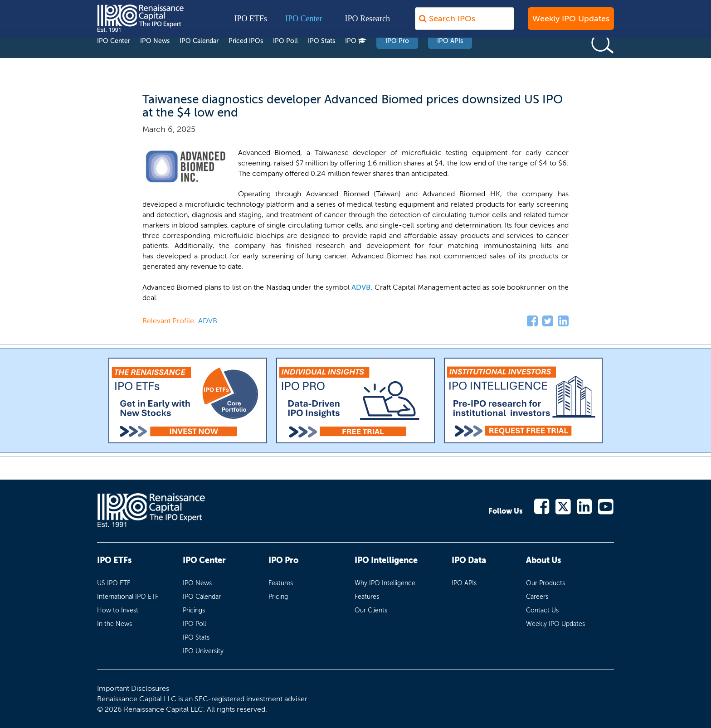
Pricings (194, 610)
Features (281, 583)
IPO (356, 58)
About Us (543, 560)
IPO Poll (285, 58)
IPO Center (304, 23)
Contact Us (542, 610)
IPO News (155, 58)
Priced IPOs (246, 58)
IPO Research (368, 23)
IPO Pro (397, 58)
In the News (114, 624)
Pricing (278, 597)
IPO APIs (450, 58)
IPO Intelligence (386, 560)
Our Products (545, 583)
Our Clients (371, 610)
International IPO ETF (128, 597)
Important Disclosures (133, 688)
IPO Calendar (199, 58)
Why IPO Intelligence (385, 583)
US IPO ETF (114, 583)
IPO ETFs (251, 23)
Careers (537, 597)
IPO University (203, 651)
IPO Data (469, 560)
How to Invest (118, 610)
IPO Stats (321, 58)
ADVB (361, 287)
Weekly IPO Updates (571, 23)
